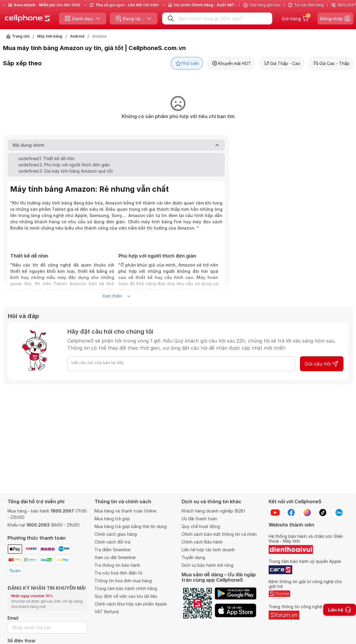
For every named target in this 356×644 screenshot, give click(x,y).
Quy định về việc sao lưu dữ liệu (126, 596)
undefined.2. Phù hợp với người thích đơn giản (64, 165)
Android (77, 36)
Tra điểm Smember (113, 550)
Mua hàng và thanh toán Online (125, 511)
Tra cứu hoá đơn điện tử (119, 573)
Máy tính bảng (50, 36)
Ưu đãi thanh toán (199, 519)
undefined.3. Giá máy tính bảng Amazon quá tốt (66, 171)
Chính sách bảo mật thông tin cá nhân (219, 534)
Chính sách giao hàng (116, 534)
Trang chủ (21, 36)
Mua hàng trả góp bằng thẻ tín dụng (131, 526)
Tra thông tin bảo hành (117, 565)
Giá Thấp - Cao (282, 63)
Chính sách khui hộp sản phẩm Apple (131, 604)
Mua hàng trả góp (112, 519)
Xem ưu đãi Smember (115, 557)
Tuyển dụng (193, 557)
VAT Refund (107, 612)
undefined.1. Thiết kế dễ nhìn (47, 158)
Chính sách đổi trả (112, 542)
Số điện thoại (21, 641)
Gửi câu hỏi (322, 364)
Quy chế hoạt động (201, 526)
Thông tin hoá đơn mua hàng (123, 581)
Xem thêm (116, 296)
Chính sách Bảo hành (202, 542)
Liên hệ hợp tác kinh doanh (208, 550)
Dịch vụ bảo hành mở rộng (208, 565)
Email (13, 618)
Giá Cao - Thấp (331, 63)
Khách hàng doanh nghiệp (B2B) (213, 511)
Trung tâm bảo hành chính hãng (126, 588)
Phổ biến (187, 63)
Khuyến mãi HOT (231, 63)
